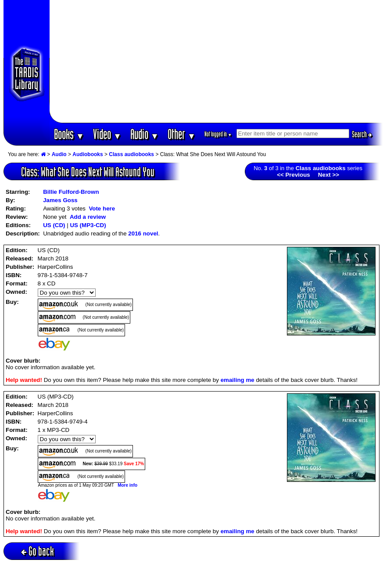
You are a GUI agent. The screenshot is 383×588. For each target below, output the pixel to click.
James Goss (60, 200)
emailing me (238, 380)
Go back (38, 551)
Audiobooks (88, 154)
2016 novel (143, 233)
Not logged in (218, 134)
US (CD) (54, 225)
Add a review (88, 217)
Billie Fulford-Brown (71, 192)
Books (69, 134)
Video (107, 134)
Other (182, 134)
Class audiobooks (131, 154)
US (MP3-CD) (88, 225)
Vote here (102, 208)
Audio (145, 134)
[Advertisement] (216, 61)
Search (362, 134)
